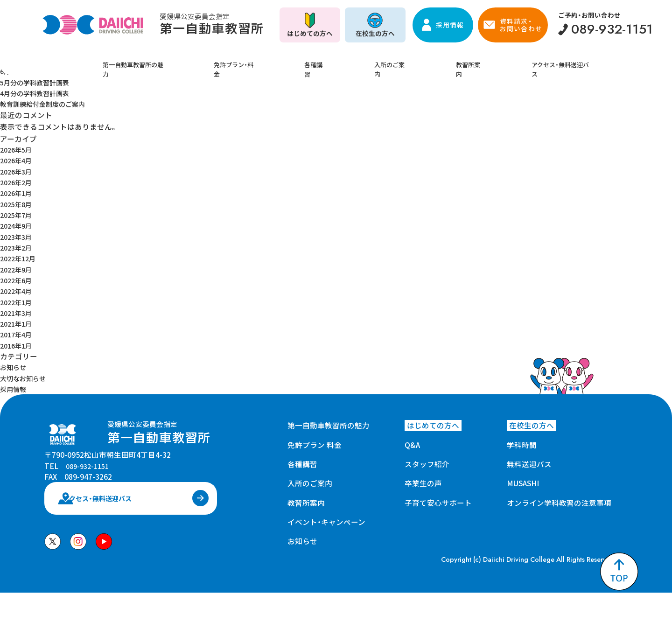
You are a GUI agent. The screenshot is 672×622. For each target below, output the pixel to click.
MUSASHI (523, 483)
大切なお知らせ (26, 378)
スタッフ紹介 (427, 464)
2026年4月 (18, 160)
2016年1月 (18, 345)
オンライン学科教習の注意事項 (559, 503)
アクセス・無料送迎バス (532, 62)
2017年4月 (18, 334)
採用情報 (450, 25)
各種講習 (325, 62)
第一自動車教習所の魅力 (166, 62)
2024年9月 (18, 225)
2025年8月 (18, 204)
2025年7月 (18, 215)
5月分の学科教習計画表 (39, 82)
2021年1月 (18, 323)
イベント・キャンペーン (326, 522)
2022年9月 (18, 269)
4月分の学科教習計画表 (39, 93)
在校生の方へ (375, 33)
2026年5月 (18, 149)
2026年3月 (18, 171)
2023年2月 (18, 247)
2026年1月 (18, 193)
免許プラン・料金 (259, 62)
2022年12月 (20, 258)
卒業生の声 (423, 483)
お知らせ (15, 367)
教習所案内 (450, 62)
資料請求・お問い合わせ (521, 25)
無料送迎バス (529, 464)
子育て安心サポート (438, 503)
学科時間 (522, 445)
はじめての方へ (310, 33)
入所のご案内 (386, 62)
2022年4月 (18, 291)
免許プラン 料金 (315, 445)
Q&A (412, 445)
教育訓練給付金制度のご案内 (49, 104)
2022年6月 (18, 280)
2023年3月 (18, 237)
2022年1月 (18, 302)
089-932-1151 (90, 478)
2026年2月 (18, 182)
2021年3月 (18, 313)
